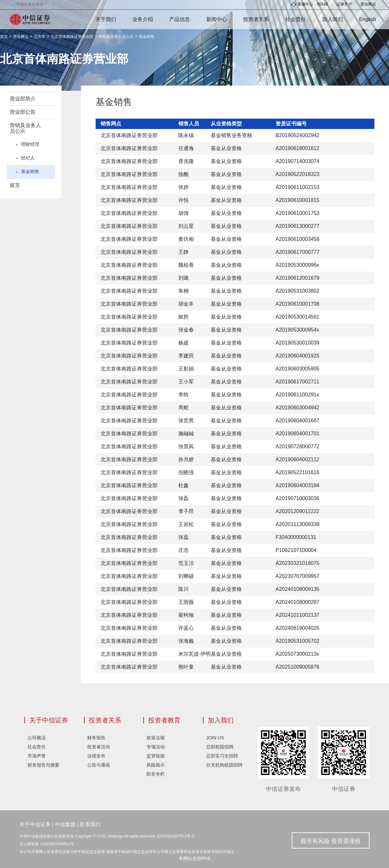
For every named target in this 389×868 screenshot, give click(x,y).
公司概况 (37, 738)
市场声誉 (37, 756)
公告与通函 (99, 765)
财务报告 (96, 738)
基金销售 (147, 37)
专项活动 (156, 747)
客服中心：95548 (310, 4)
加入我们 (333, 19)
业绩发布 (96, 756)
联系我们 (90, 824)
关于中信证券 (49, 720)
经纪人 (28, 158)
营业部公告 (23, 112)
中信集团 (65, 824)
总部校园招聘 (220, 747)
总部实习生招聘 (222, 756)
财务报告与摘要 (43, 765)
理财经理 (30, 144)
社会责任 (296, 19)
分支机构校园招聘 (224, 765)
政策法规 (156, 738)
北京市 (40, 37)
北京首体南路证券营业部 (72, 37)
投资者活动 (99, 747)
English (368, 19)
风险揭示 (156, 765)
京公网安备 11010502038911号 (47, 844)
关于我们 (106, 19)
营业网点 (368, 4)
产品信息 (180, 19)
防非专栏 (156, 774)
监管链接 (156, 756)
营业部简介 (23, 99)
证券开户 (344, 4)
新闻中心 (217, 19)
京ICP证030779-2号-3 (175, 836)
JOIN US (215, 738)
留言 (15, 185)
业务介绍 (143, 19)
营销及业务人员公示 (116, 37)
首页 (4, 37)
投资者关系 (256, 19)
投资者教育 (164, 720)
